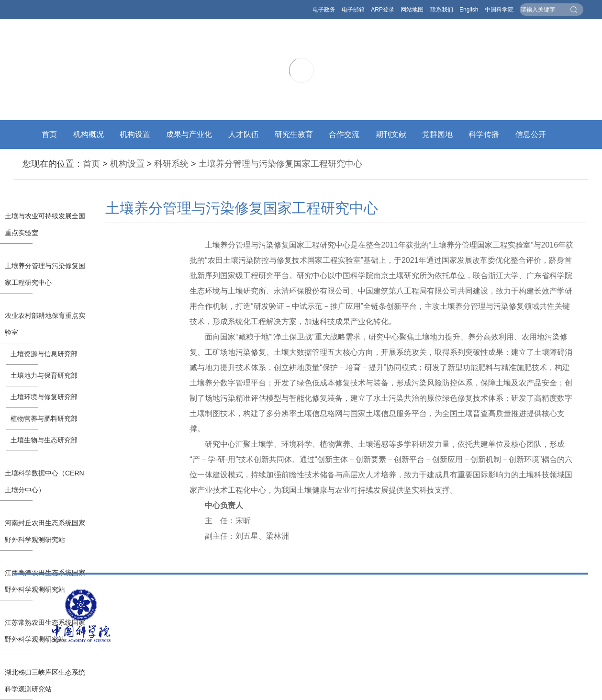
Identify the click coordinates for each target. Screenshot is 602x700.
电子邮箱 (353, 10)
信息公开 (531, 134)
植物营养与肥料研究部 (44, 418)
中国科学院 (499, 10)
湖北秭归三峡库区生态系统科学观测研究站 (45, 681)
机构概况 (89, 134)
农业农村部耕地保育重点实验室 (45, 324)
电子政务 (324, 10)
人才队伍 (244, 134)
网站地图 (412, 10)
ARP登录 (383, 10)
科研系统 (171, 164)
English (469, 10)
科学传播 (484, 134)
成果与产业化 (189, 134)
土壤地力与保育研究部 (44, 375)
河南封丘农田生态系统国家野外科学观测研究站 (45, 531)
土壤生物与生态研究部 (44, 440)
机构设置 (135, 134)
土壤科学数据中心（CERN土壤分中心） (45, 481)
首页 (49, 134)
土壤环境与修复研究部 (44, 397)
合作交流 (344, 134)
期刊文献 (391, 134)
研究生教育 (294, 134)
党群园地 (437, 134)
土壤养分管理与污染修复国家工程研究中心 (280, 164)
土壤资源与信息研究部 (44, 354)
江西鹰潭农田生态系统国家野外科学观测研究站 (45, 581)
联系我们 (442, 10)
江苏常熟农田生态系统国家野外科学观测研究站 (45, 631)
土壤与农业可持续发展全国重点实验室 (45, 224)
